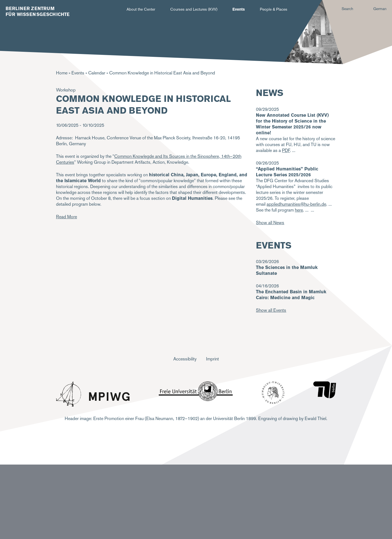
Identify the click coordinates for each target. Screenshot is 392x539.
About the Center (141, 9)
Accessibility (185, 359)
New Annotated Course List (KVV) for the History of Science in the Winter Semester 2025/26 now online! (292, 124)
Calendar (97, 73)
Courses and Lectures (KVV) (194, 9)
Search (347, 9)
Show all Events (271, 310)
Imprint (213, 359)
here (299, 210)
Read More (66, 217)
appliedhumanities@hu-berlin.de (296, 204)
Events (239, 9)
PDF (286, 150)
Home (62, 73)
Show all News (270, 223)
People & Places (274, 9)
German (380, 9)
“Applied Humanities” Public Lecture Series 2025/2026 (287, 172)
